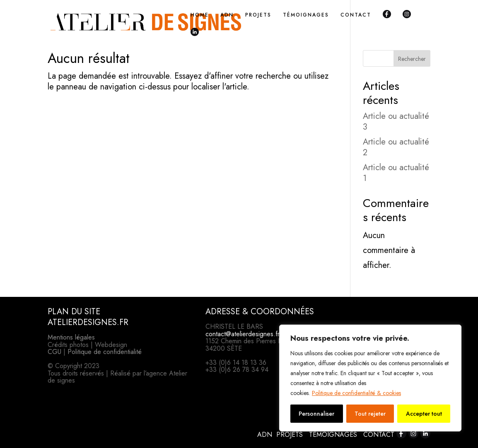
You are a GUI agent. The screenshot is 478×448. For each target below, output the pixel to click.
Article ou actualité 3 (396, 122)
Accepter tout (424, 414)
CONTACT (356, 15)
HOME (200, 15)
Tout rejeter (370, 414)
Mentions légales (71, 337)
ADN (227, 15)
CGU (54, 352)
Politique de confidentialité (105, 352)
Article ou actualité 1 (396, 173)
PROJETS (258, 15)
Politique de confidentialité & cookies (356, 393)
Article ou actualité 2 (396, 147)
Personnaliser (316, 414)
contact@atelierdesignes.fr (243, 334)
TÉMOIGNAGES (306, 15)
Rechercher (412, 59)
